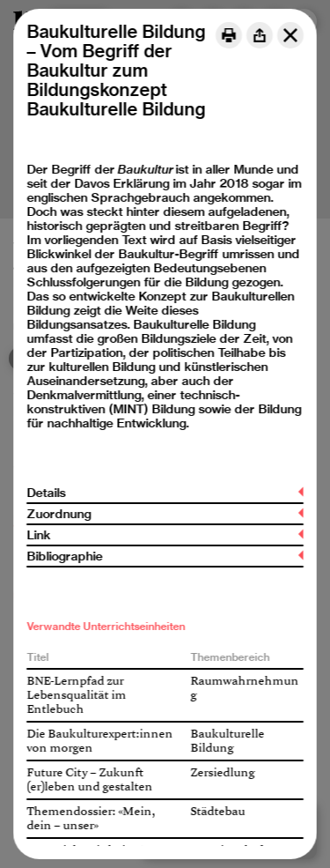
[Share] (260, 35)
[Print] (229, 35)
